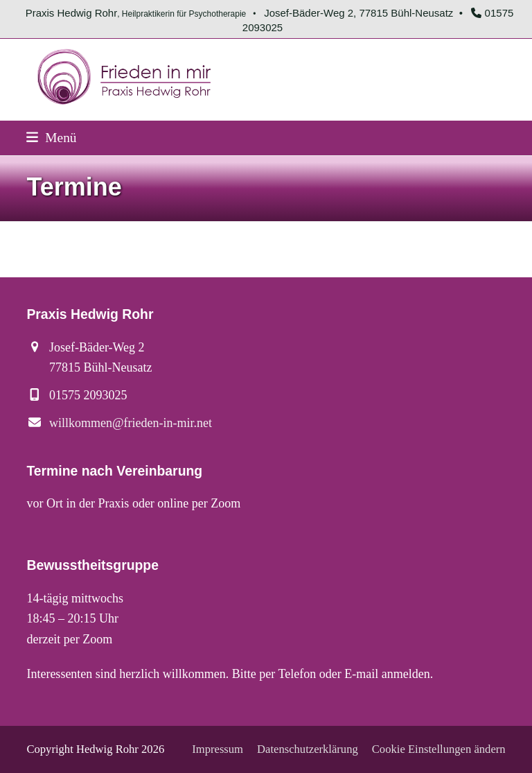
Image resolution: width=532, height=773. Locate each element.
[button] (51, 138)
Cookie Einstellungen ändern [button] (439, 749)
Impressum (218, 749)
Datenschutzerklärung (308, 749)
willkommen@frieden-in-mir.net (131, 423)
